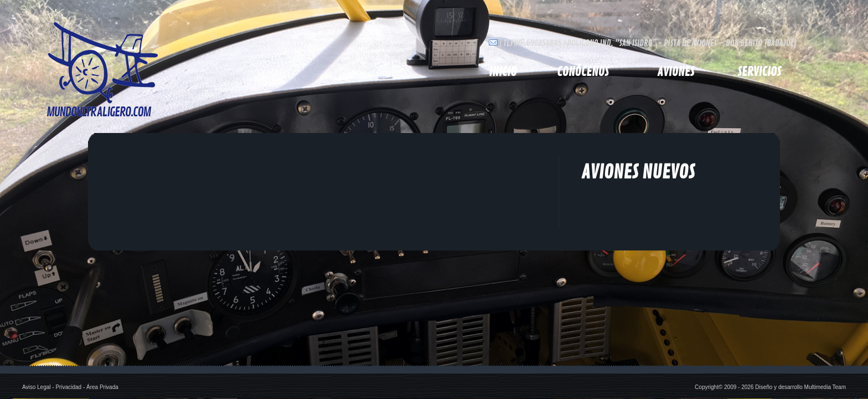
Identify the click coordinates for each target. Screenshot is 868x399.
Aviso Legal (37, 387)
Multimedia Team (825, 387)
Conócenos (583, 72)
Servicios (759, 72)
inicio (503, 72)
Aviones (676, 72)
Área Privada (102, 387)
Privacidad (68, 387)
